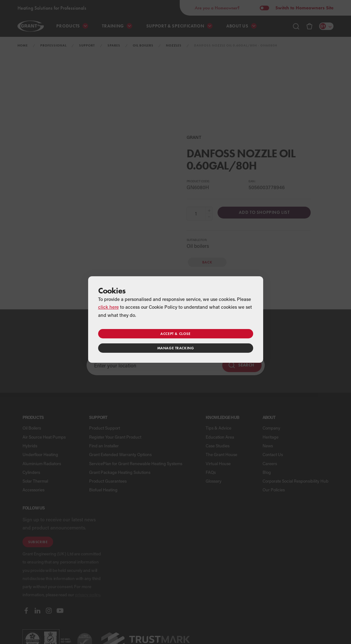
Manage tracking (176, 348)
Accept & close (175, 334)
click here (108, 307)
